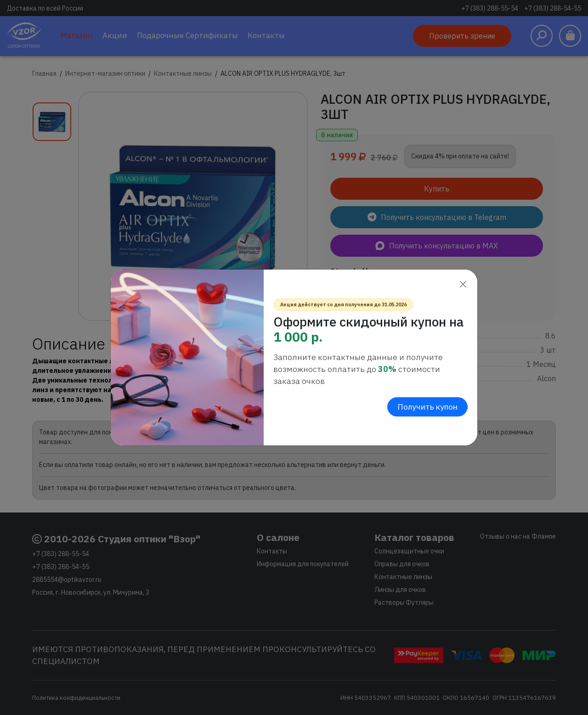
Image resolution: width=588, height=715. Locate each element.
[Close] (463, 284)
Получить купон (427, 407)
